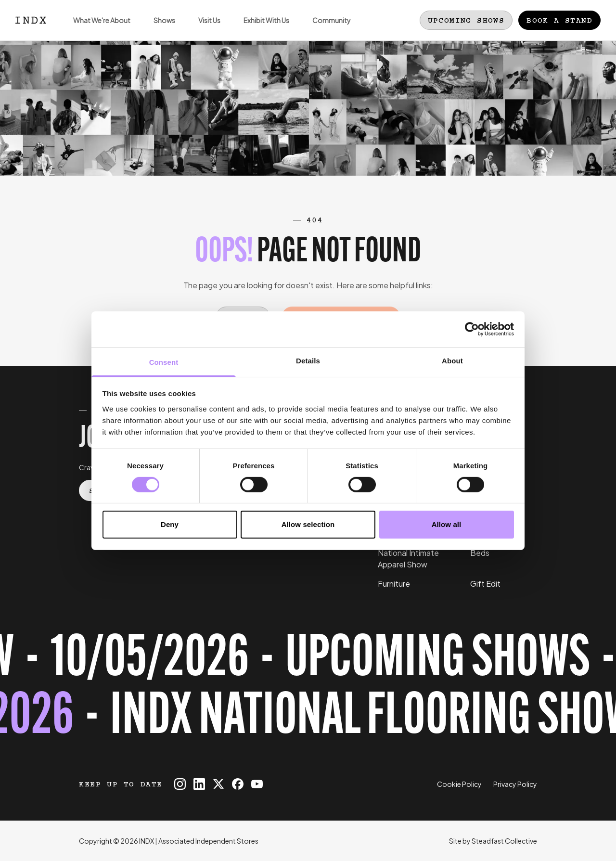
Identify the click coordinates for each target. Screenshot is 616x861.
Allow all (447, 524)
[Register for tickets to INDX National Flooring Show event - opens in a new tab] (308, 690)
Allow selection (308, 524)
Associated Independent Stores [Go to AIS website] (208, 841)
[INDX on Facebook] (238, 784)
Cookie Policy (459, 784)
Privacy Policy (515, 784)
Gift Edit (485, 584)
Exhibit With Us (261, 28)
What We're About (96, 28)
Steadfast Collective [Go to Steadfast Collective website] (504, 841)
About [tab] (452, 360)
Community (326, 28)
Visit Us (204, 28)
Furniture (394, 584)
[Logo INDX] (31, 20)
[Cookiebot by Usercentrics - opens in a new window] (472, 329)
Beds (480, 553)
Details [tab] (308, 360)
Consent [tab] (164, 362)
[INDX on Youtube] (257, 784)
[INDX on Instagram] (180, 784)
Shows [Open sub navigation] (159, 28)
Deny (170, 524)
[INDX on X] (218, 784)
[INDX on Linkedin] (199, 784)
